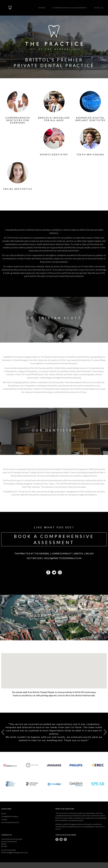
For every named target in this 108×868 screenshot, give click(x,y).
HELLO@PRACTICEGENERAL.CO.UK (63, 558)
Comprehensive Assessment (70, 8)
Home (42, 8)
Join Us (99, 8)
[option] (54, 732)
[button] (54, 668)
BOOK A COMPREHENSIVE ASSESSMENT (54, 539)
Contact (4, 819)
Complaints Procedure (10, 816)
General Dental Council (10, 822)
